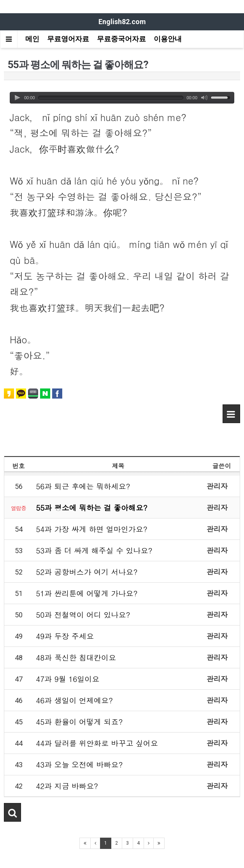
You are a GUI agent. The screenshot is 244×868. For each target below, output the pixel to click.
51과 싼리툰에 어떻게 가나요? (87, 593)
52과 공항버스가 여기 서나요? (87, 572)
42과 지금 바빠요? (67, 786)
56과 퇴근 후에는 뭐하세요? (83, 486)
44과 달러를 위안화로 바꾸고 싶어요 (97, 743)
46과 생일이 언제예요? (74, 700)
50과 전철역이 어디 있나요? (83, 614)
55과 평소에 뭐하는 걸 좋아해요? (92, 507)
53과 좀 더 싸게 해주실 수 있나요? (94, 550)
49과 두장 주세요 (65, 636)
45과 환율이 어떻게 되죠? (79, 721)
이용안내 (168, 39)
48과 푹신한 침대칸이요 (76, 657)
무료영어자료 (68, 39)
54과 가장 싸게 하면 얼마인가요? (92, 529)
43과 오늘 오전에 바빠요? (79, 764)
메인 (32, 39)
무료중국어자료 (121, 39)
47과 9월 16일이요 (68, 679)
